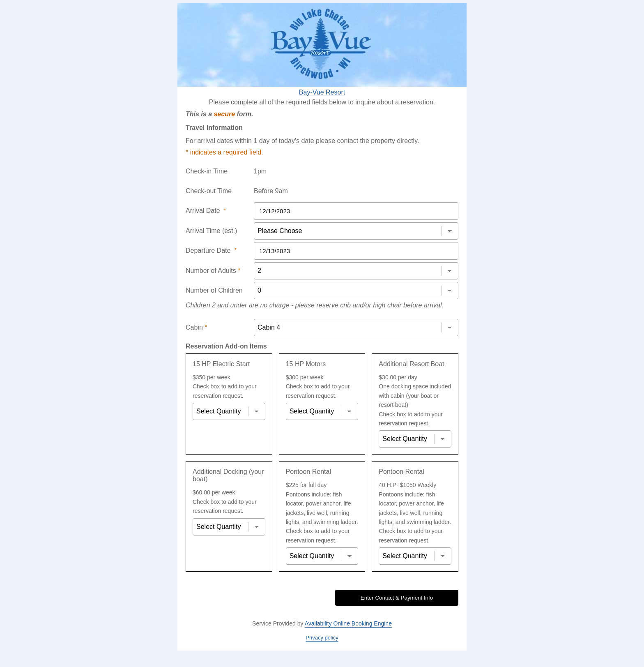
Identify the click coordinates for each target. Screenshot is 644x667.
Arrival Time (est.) (211, 231)
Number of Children (214, 290)
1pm (260, 171)
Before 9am (271, 191)
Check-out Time (209, 191)
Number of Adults (213, 271)
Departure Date (211, 250)
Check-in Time (207, 171)
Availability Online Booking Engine (348, 623)
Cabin (196, 327)
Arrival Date (206, 211)
